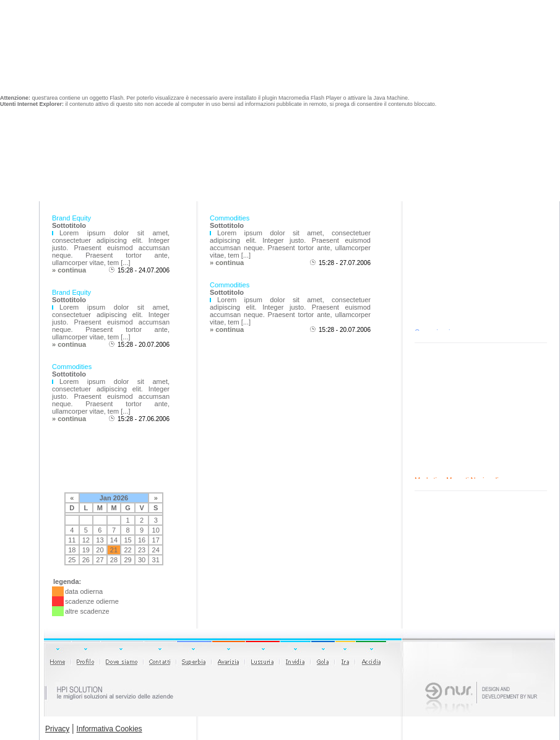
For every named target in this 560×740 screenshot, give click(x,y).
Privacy (57, 729)
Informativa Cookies (110, 729)
